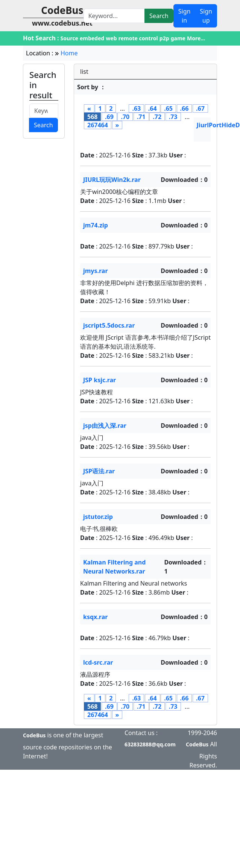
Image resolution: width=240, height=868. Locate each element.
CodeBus (34, 735)
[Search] (114, 16)
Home (69, 53)
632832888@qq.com (150, 744)
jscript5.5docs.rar (109, 325)
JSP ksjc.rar (99, 380)
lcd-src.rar (98, 662)
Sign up (206, 16)
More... (196, 38)
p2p (164, 38)
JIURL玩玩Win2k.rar (112, 180)
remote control (138, 38)
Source (69, 38)
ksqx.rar (95, 617)
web (111, 38)
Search (159, 16)
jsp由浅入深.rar (105, 426)
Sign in (185, 16)
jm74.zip (96, 225)
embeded (92, 38)
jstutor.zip (98, 517)
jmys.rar (96, 271)
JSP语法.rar (99, 471)
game (178, 38)
